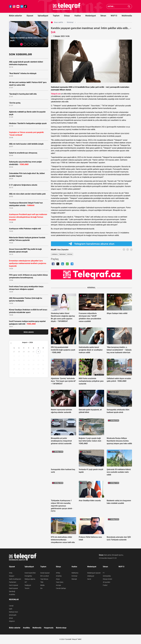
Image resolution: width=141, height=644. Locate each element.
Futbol (105, 585)
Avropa (58, 585)
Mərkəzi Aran (13, 612)
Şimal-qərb (13, 615)
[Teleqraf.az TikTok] (26, 6)
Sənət (89, 579)
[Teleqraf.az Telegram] (22, 6)
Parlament (13, 582)
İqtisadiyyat (43, 16)
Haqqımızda (49, 628)
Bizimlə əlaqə (61, 628)
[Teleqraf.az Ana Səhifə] (67, 6)
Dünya (67, 16)
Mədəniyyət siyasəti (94, 573)
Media (42, 585)
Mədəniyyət (91, 16)
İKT (26, 582)
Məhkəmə (75, 573)
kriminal (70, 254)
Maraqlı (74, 579)
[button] (21, 44)
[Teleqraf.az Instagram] (14, 6)
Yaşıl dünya (44, 579)
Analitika (12, 594)
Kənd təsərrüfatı (30, 573)
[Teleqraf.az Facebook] (10, 6)
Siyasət (30, 16)
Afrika (58, 573)
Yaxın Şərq (60, 582)
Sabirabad (62, 254)
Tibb (42, 582)
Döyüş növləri (107, 579)
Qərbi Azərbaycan (15, 579)
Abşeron (12, 621)
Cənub (11, 606)
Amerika (59, 576)
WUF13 (114, 16)
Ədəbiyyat (91, 576)
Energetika (28, 576)
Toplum (56, 16)
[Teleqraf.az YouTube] (18, 6)
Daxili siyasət (13, 588)
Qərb (11, 609)
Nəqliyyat (28, 585)
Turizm (27, 588)
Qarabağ (12, 591)
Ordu (11, 573)
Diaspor (12, 576)
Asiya (58, 579)
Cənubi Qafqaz (61, 588)
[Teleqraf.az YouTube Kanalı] (91, 274)
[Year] (32, 342)
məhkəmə (55, 254)
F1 (104, 573)
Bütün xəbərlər (15, 16)
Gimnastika (107, 576)
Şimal (11, 618)
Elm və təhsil (45, 576)
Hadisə (78, 16)
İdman (103, 16)
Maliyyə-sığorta (30, 579)
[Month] (25, 342)
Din (41, 588)
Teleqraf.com (56, 94)
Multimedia (127, 16)
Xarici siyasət (14, 585)
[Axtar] (129, 6)
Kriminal (74, 576)
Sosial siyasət (45, 573)
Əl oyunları (107, 582)
